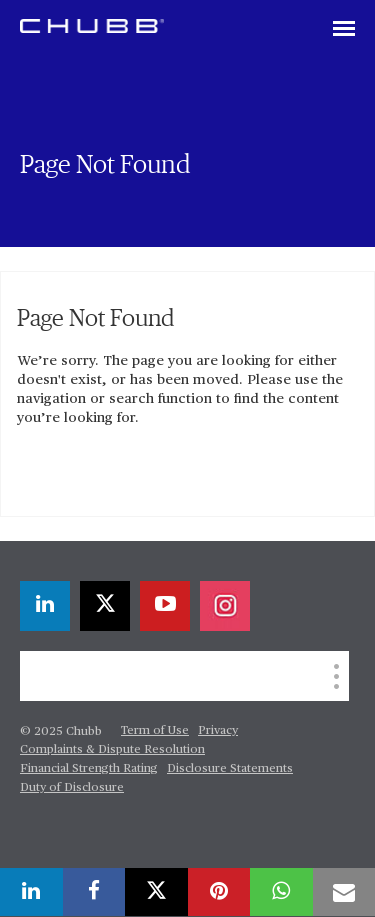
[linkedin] (45, 606)
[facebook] (94, 892)
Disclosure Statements (230, 769)
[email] (344, 892)
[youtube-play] (165, 606)
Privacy (218, 731)
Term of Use (155, 731)
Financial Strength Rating (89, 769)
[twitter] (105, 606)
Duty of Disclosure (72, 788)
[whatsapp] (281, 892)
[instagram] (225, 606)
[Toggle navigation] (344, 30)
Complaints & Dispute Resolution (112, 750)
